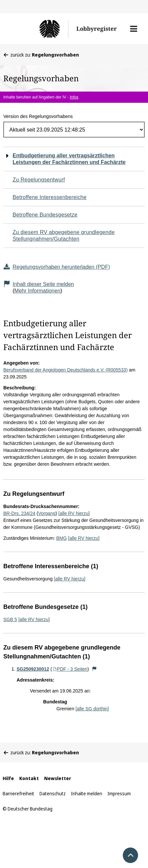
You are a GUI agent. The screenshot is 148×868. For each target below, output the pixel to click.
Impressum (119, 793)
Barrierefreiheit (18, 793)
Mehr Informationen (37, 291)
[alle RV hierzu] (74, 513)
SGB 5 (10, 619)
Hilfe (8, 778)
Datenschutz (53, 793)
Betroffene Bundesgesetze (45, 215)
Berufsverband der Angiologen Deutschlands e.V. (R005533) (66, 370)
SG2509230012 (33, 669)
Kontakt (29, 778)
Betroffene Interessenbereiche (50, 197)
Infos (74, 97)
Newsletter (58, 778)
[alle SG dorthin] (92, 709)
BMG (62, 538)
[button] (134, 29)
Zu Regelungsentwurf (39, 180)
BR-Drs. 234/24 (19, 513)
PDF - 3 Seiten (70, 669)
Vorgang (47, 513)
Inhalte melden (87, 793)
